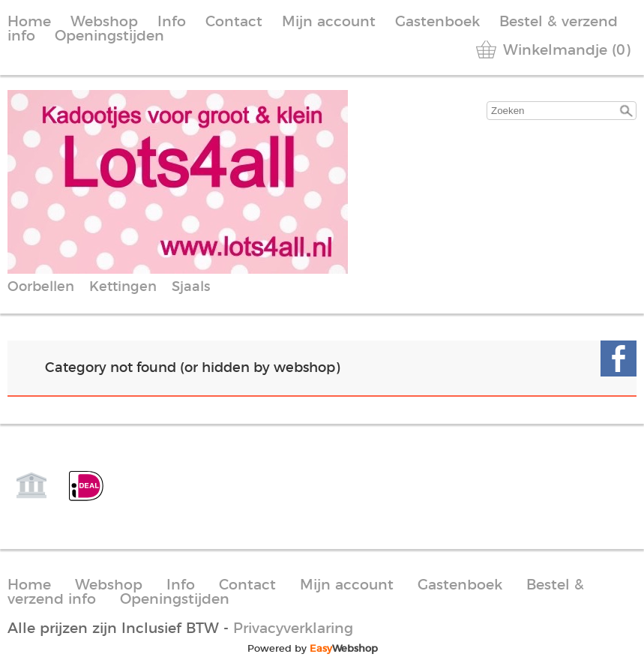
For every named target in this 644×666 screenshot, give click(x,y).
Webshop (104, 22)
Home (29, 22)
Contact (234, 22)
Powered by (313, 649)
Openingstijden (109, 36)
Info (172, 22)
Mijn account (329, 22)
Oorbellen (41, 287)
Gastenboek (437, 22)
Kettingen (123, 287)
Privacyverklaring (293, 629)
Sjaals (191, 287)
